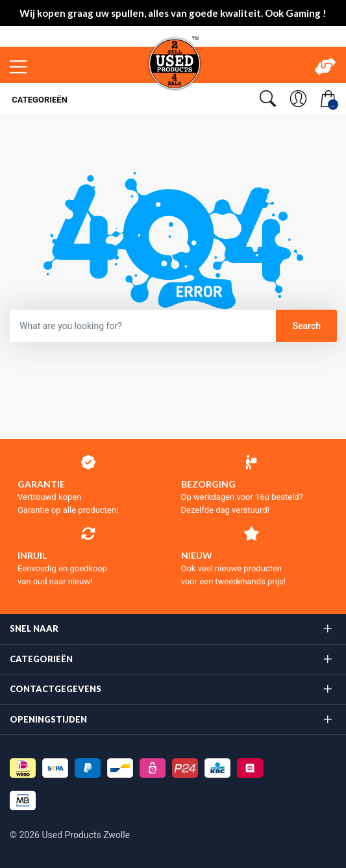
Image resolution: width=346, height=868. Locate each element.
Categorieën (39, 100)
